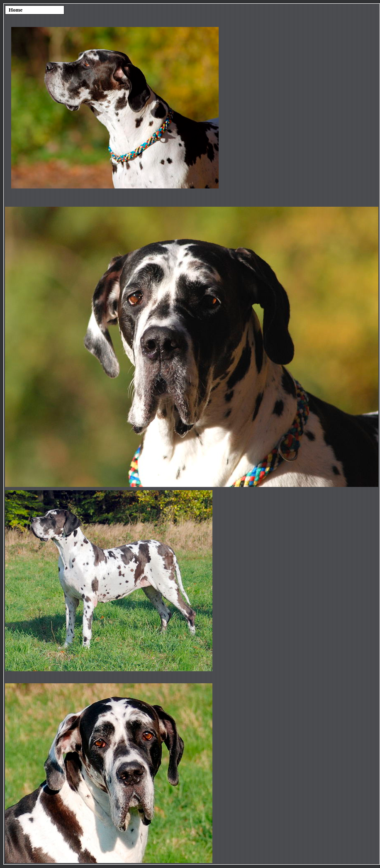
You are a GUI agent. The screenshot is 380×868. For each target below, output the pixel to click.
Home (16, 10)
